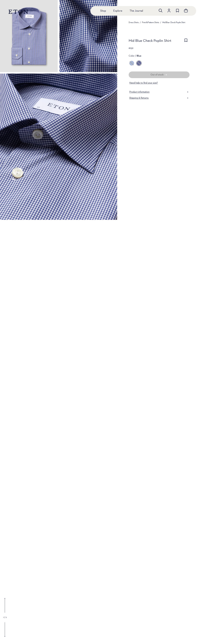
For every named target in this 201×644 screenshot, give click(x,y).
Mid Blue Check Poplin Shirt (174, 22)
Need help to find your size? (144, 83)
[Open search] (161, 11)
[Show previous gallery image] (5, 605)
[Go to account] (169, 11)
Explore (118, 11)
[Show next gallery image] (5, 630)
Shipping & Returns (159, 98)
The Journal (136, 11)
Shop (103, 11)
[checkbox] (186, 42)
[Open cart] (186, 11)
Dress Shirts (134, 22)
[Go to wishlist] (177, 11)
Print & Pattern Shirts (150, 22)
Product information (159, 92)
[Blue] (132, 63)
